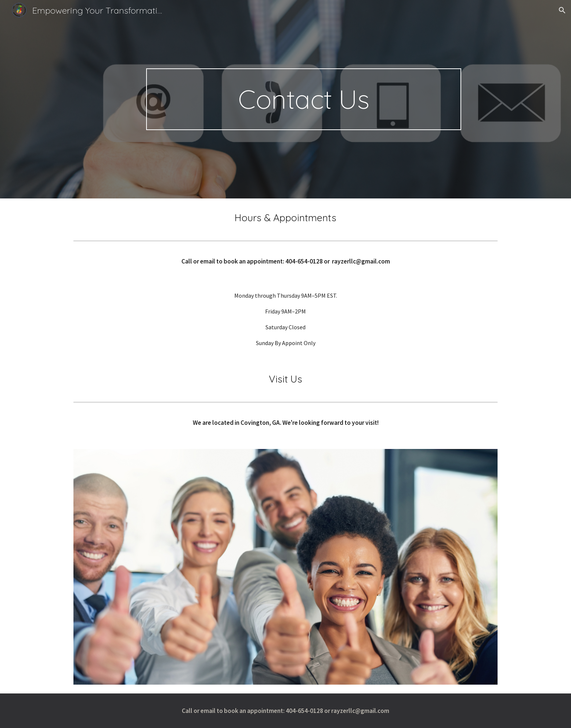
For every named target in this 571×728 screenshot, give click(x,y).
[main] (304, 99)
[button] (562, 10)
